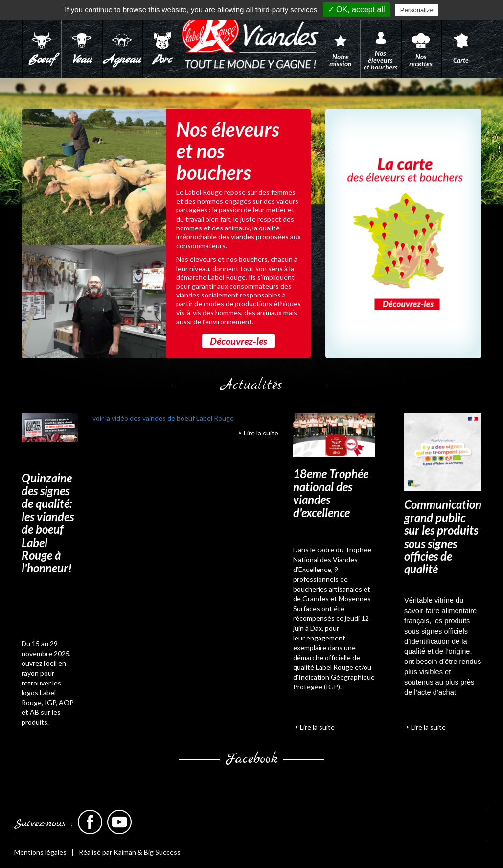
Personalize (417, 10)
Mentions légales (40, 852)
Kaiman (125, 852)
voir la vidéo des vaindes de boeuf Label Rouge (163, 418)
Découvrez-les (239, 341)
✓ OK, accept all (356, 10)
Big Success (162, 852)
